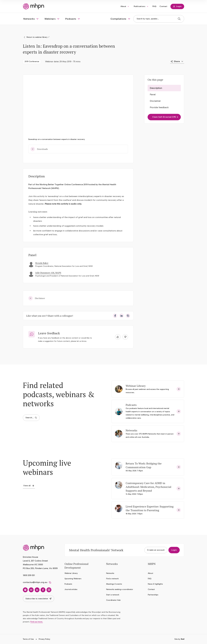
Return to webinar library (37, 37)
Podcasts (131, 405)
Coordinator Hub (113, 600)
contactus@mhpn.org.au (35, 582)
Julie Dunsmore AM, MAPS (48, 273)
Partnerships (153, 595)
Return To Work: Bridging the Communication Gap (144, 465)
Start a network (113, 595)
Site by (179, 639)
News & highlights (155, 584)
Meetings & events (114, 584)
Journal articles (71, 589)
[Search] (179, 19)
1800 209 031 (29, 575)
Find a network (112, 579)
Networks (131, 430)
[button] (31, 19)
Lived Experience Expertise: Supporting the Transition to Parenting (150, 508)
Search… (31, 418)
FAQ (154, 6)
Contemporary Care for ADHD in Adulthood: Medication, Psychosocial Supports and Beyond (148, 487)
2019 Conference (32, 61)
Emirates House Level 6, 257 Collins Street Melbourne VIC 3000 (35, 561)
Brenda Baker (42, 263)
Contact (163, 6)
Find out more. (37, 622)
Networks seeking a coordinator (120, 589)
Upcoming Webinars (73, 579)
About (123, 6)
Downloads (39, 149)
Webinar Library (136, 386)
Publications (140, 6)
